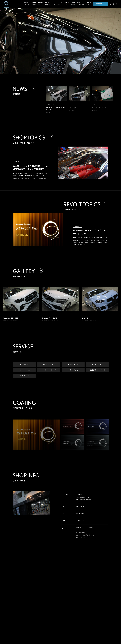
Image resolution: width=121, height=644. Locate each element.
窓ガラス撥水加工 (24, 376)
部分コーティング (73, 365)
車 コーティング (24, 365)
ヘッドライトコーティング (49, 370)
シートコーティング (73, 370)
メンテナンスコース (24, 370)
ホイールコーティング (97, 365)
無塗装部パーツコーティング (97, 370)
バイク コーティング (49, 365)
